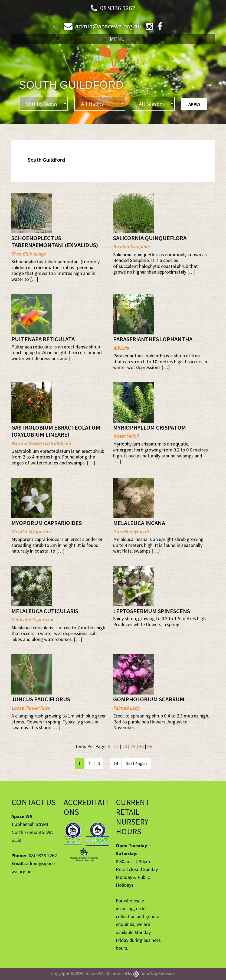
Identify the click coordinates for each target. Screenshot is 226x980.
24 (133, 746)
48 (141, 746)
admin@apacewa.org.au (108, 26)
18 (125, 746)
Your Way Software (154, 974)
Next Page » (136, 764)
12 (116, 746)
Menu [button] (117, 39)
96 (150, 746)
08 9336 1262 (118, 8)
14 (117, 763)
